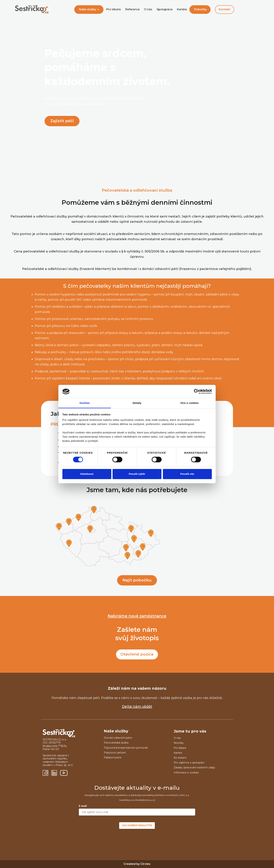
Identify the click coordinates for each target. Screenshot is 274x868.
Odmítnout (87, 474)
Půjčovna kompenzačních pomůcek (126, 748)
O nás (148, 9)
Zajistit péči (62, 121)
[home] (32, 9)
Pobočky (200, 9)
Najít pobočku (137, 580)
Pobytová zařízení (115, 753)
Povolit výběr (137, 474)
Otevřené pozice (137, 654)
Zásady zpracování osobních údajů (194, 767)
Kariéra (182, 9)
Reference (132, 9)
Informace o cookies (186, 773)
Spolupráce (165, 9)
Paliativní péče (113, 758)
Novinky (179, 743)
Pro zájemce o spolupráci (189, 763)
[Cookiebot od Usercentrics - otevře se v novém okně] (197, 391)
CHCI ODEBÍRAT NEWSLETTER (137, 825)
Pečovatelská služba (116, 743)
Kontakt (225, 9)
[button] (89, 10)
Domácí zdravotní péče (118, 738)
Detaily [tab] (137, 403)
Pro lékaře (113, 9)
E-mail (83, 806)
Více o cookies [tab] (189, 403)
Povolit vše (187, 474)
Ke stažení (180, 758)
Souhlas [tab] (84, 403)
